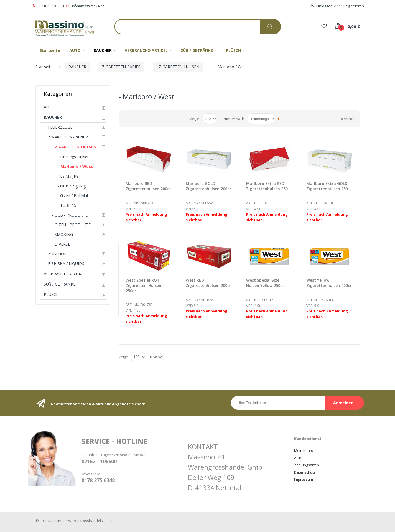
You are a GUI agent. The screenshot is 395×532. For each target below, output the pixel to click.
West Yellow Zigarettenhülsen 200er (329, 283)
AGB (298, 458)
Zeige (195, 119)
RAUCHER (77, 67)
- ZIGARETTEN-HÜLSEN (178, 67)
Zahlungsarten (307, 465)
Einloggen (324, 6)
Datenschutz (305, 472)
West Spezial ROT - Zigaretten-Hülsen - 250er (145, 285)
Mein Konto (304, 450)
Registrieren (354, 6)
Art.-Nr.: (133, 203)
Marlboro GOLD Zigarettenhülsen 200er (208, 186)
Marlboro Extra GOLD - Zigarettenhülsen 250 (328, 186)
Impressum (304, 479)
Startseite (44, 67)
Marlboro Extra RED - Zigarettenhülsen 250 (267, 186)
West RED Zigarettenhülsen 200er (208, 283)
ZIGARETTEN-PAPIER (121, 67)
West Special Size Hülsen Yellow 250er (265, 283)
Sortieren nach (232, 119)
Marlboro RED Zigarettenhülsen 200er (148, 186)
